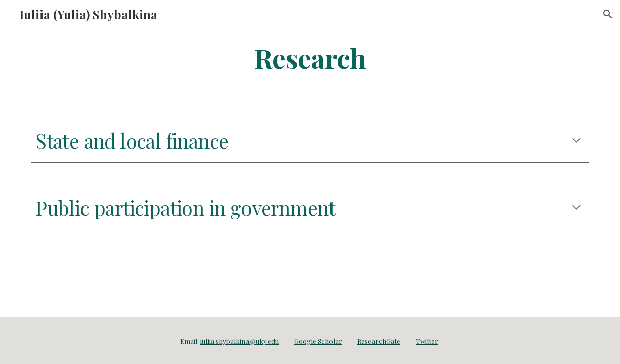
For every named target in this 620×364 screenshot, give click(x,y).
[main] (310, 57)
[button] (608, 14)
